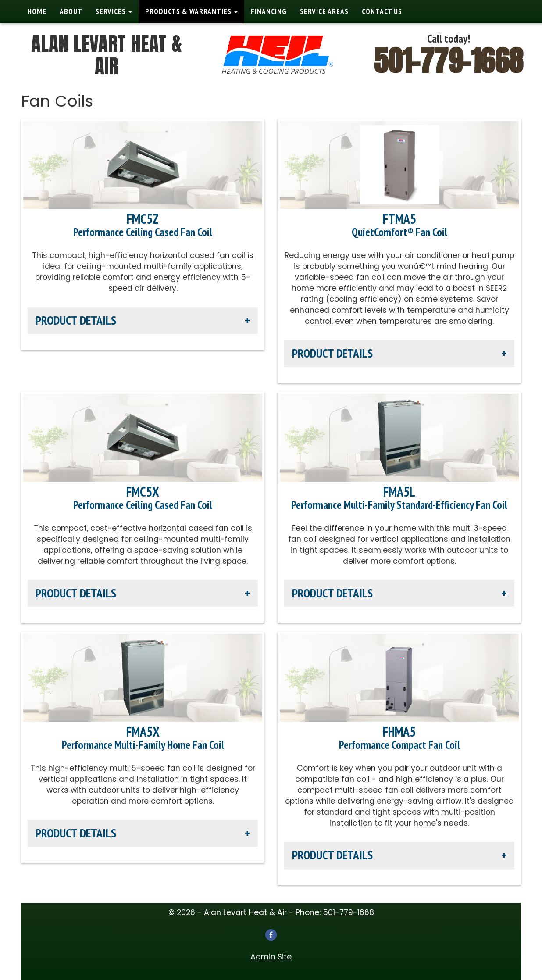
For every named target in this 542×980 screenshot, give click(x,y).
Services (114, 11)
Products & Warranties (191, 11)
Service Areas (324, 11)
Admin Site (271, 957)
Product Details (76, 320)
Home (37, 11)
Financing (269, 11)
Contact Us (382, 11)
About (71, 11)
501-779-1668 (449, 61)
